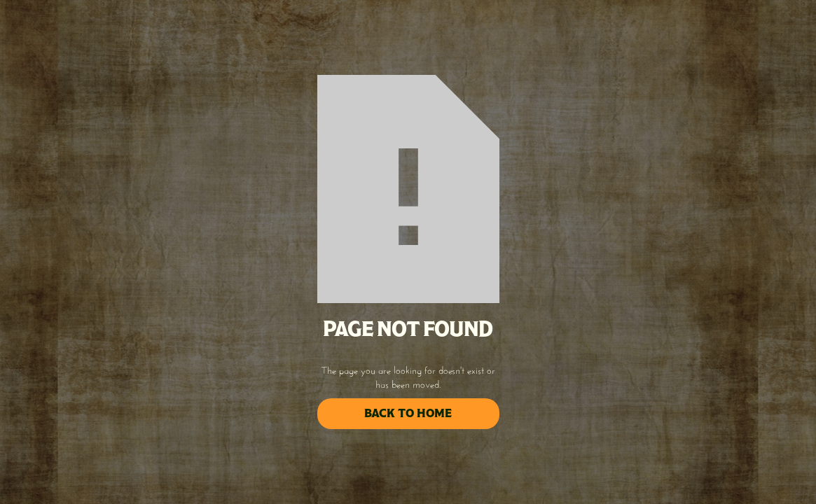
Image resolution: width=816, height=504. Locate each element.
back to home (408, 413)
